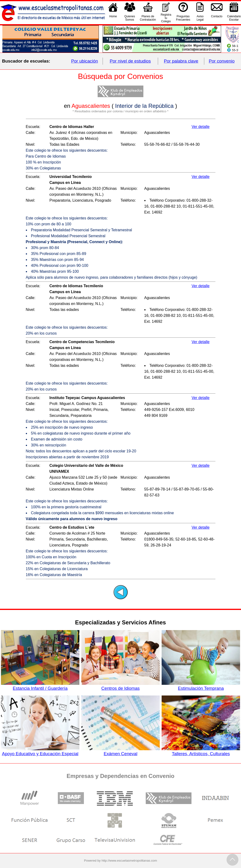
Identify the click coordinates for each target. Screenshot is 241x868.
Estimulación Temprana (201, 686)
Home (113, 18)
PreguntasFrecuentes (183, 18)
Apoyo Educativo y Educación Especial (40, 751)
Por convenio (222, 61)
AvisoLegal (200, 18)
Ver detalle (201, 127)
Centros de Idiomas (120, 686)
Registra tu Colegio (166, 18)
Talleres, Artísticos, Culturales (201, 751)
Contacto (217, 18)
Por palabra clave (181, 61)
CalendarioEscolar (234, 18)
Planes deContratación (148, 18)
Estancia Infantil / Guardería (40, 686)
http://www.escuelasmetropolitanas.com (129, 861)
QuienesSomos (130, 18)
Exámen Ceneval (120, 751)
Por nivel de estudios (130, 61)
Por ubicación (84, 61)
